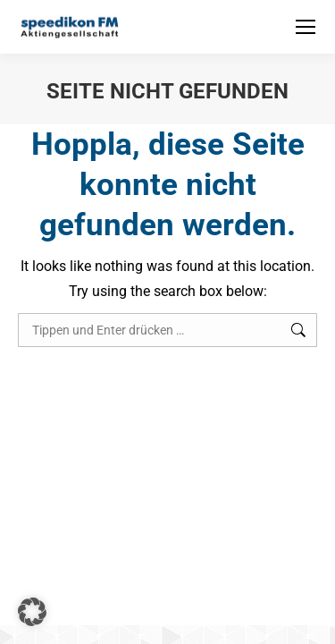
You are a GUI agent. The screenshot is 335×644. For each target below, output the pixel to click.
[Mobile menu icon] (306, 27)
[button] (32, 612)
